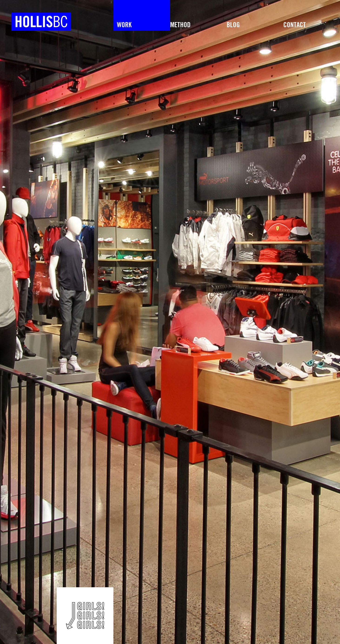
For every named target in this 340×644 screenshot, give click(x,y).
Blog (233, 25)
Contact (295, 25)
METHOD (180, 25)
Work (124, 25)
